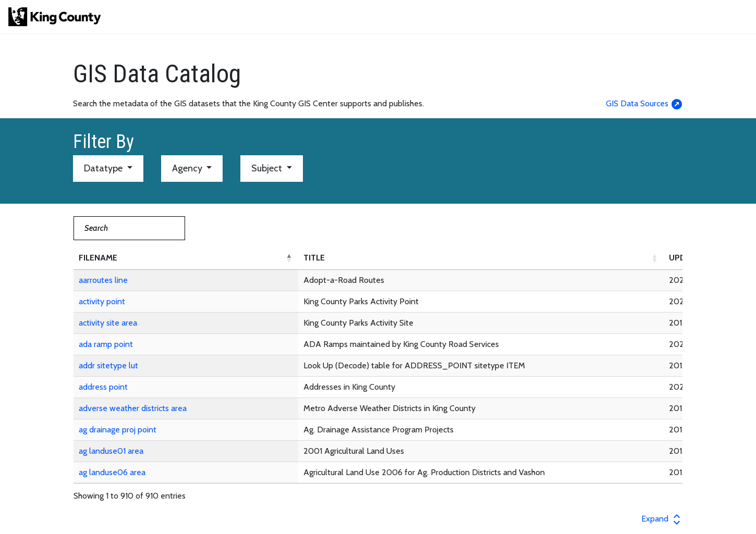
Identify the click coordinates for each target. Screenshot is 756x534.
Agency (188, 168)
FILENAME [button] (98, 258)
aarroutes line (103, 280)
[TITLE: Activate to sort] (481, 258)
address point (103, 387)
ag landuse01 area (111, 451)
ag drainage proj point (118, 430)
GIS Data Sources (644, 103)
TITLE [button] (314, 258)
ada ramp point (106, 344)
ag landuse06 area (112, 472)
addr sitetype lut (108, 365)
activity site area (108, 323)
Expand (662, 519)
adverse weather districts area (133, 408)
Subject (268, 168)
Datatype (104, 168)
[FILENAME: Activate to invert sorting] (186, 258)
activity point (102, 301)
